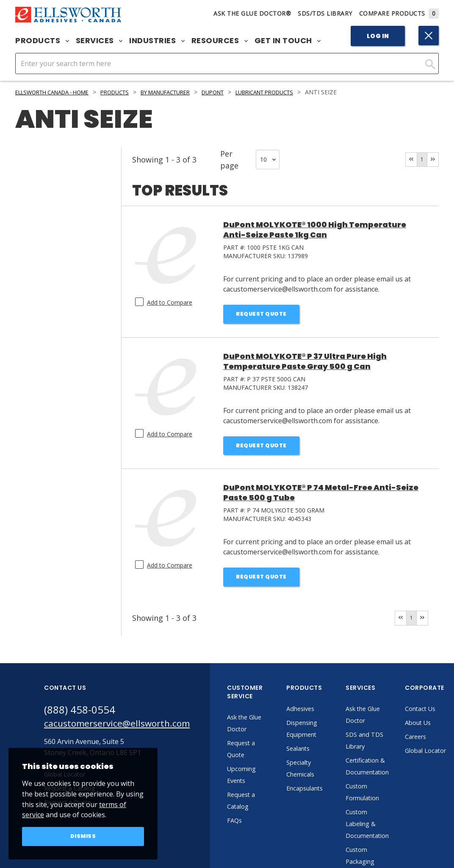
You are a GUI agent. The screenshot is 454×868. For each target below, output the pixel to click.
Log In (378, 36)
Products (42, 41)
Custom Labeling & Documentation (388, 829)
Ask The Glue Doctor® (252, 13)
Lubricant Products (299, 92)
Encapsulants (325, 794)
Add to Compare (170, 302)
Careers (439, 742)
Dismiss (83, 836)
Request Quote (262, 315)
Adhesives (320, 714)
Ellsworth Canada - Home (58, 92)
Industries (157, 41)
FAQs (252, 826)
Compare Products (399, 13)
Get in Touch (288, 41)
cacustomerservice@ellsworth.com (126, 730)
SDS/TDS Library (325, 13)
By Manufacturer (186, 92)
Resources (220, 41)
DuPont (240, 92)
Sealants (317, 754)
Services (99, 41)
